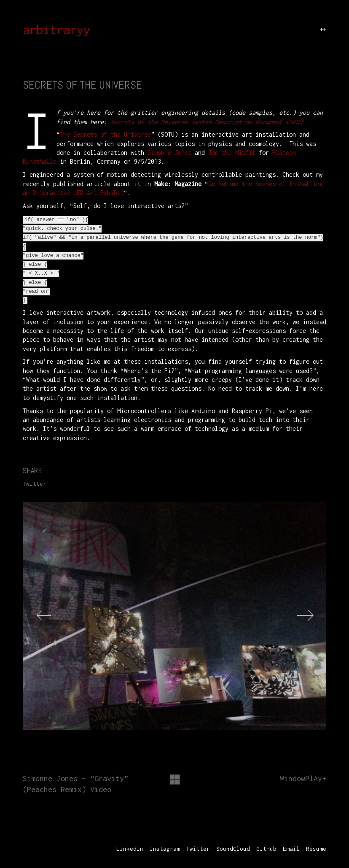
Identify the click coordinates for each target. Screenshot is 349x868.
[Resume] (316, 849)
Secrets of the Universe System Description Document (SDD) (207, 122)
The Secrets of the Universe (105, 134)
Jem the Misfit (232, 153)
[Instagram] (165, 849)
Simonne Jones (169, 153)
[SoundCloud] (233, 849)
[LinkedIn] (130, 849)
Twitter (35, 484)
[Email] (291, 849)
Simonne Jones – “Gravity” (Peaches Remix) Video (75, 784)
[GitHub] (266, 849)
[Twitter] (198, 849)
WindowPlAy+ (303, 778)
